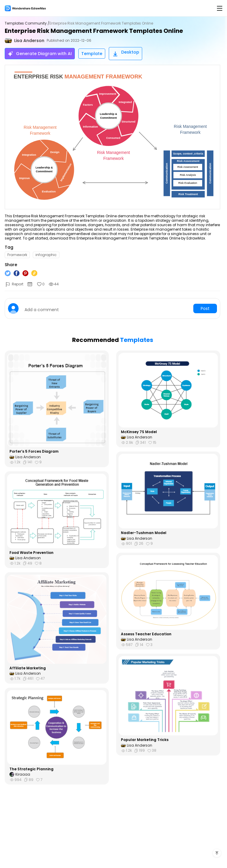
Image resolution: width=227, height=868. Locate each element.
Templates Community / (27, 23)
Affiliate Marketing (28, 668)
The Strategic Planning (31, 769)
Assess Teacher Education (146, 634)
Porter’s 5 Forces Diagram (34, 451)
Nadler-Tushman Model (144, 533)
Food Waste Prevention (31, 553)
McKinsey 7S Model (139, 432)
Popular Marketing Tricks (145, 740)
